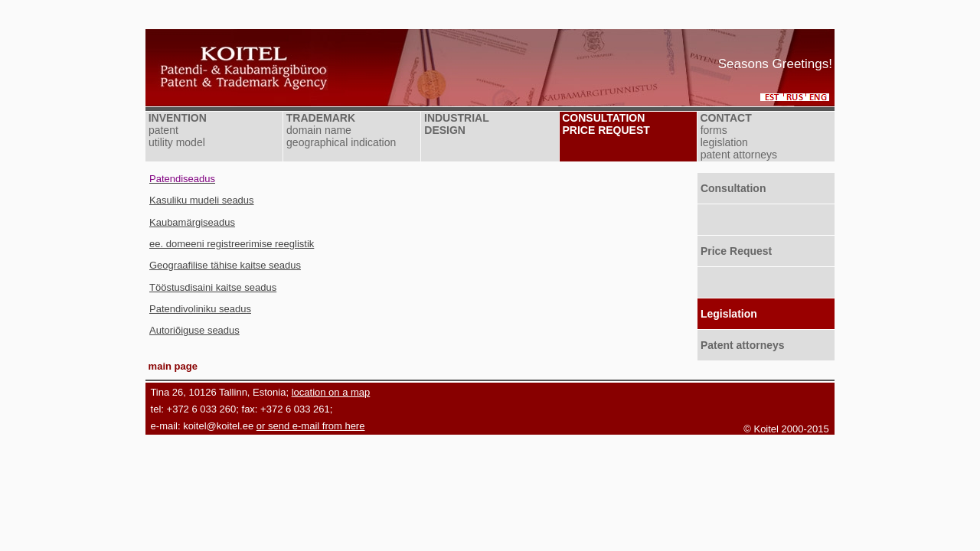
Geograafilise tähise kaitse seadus (225, 265)
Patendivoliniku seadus (200, 309)
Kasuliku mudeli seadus (202, 200)
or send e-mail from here (311, 426)
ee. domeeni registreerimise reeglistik (232, 244)
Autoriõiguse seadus (194, 330)
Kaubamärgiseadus (192, 222)
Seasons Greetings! (775, 64)
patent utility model (175, 136)
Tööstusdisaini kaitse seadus (213, 287)
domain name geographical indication (340, 136)
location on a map (331, 392)
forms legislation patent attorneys (737, 142)
